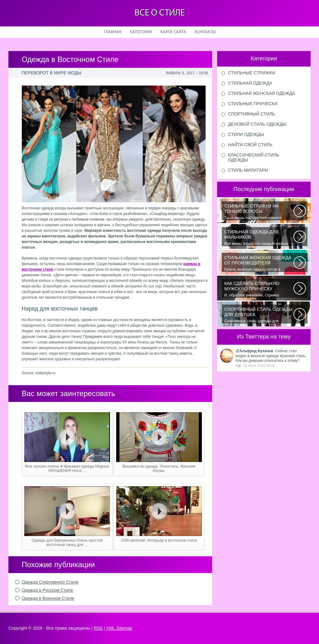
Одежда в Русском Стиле (48, 590)
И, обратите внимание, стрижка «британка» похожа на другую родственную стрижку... (259, 289)
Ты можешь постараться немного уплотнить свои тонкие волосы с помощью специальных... (259, 212)
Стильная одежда (250, 83)
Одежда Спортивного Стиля (50, 582)
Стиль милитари (248, 170)
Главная (113, 32)
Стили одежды (246, 134)
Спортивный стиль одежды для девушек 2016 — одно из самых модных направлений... (259, 315)
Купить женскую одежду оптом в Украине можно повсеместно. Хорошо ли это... (259, 264)
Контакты (205, 32)
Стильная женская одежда (262, 93)
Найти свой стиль (250, 145)
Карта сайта (173, 32)
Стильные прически (253, 104)
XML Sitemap (119, 628)
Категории (141, 32)
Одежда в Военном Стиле (48, 598)
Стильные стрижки (252, 73)
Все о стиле (160, 13)
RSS (98, 628)
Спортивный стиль (252, 114)
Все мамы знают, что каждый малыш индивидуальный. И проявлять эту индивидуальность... (259, 238)
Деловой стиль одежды (257, 124)
